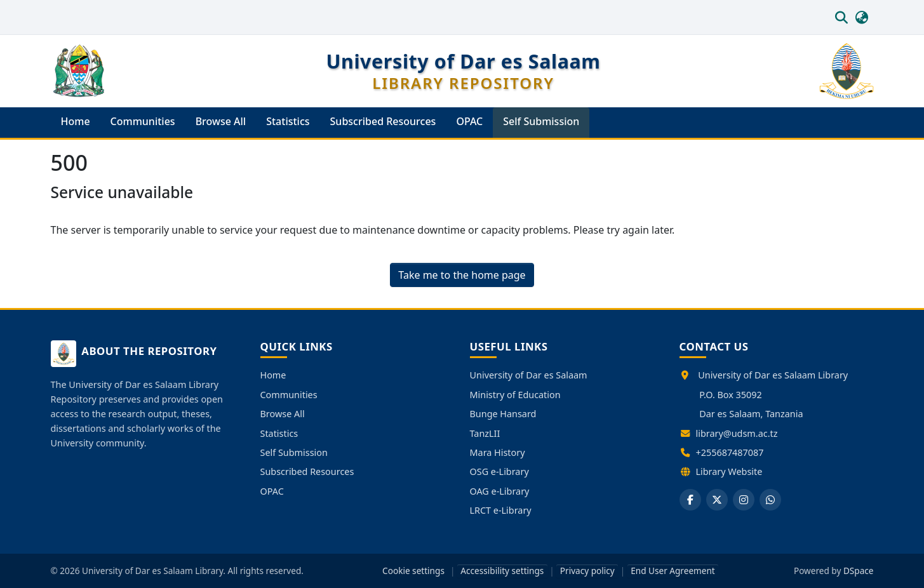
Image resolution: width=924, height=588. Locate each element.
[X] (717, 500)
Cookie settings (413, 571)
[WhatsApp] (770, 500)
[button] (842, 17)
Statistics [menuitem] (288, 121)
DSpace (859, 571)
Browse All (283, 414)
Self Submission (294, 452)
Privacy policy (587, 571)
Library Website (729, 471)
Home (273, 375)
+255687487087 (730, 452)
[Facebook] (690, 500)
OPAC (272, 491)
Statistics (279, 433)
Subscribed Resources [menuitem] (383, 121)
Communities (289, 395)
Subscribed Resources (307, 471)
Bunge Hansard (503, 414)
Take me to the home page (462, 275)
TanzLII (485, 433)
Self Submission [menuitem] (541, 121)
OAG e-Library (500, 491)
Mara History (498, 452)
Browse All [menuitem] (221, 121)
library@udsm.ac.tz (737, 433)
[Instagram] (744, 500)
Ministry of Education (515, 395)
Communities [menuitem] (143, 121)
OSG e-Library (499, 471)
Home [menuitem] (76, 121)
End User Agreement (673, 571)
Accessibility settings (502, 571)
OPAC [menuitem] (469, 121)
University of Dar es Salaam (529, 375)
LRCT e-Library (501, 510)
